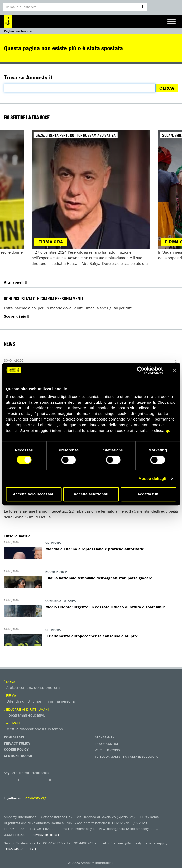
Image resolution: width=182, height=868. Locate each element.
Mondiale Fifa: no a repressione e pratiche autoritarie (95, 549)
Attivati (12, 723)
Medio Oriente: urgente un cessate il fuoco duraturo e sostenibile (106, 607)
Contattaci (14, 737)
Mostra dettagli (152, 478)
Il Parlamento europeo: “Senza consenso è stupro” (92, 636)
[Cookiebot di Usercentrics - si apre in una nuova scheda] (141, 370)
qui (169, 430)
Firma (10, 695)
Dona (9, 682)
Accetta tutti (149, 494)
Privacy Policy (17, 743)
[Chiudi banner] (174, 370)
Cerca (167, 88)
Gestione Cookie (18, 756)
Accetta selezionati (91, 494)
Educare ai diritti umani (26, 709)
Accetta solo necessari (34, 494)
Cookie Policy (16, 749)
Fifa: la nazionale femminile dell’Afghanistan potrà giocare (99, 578)
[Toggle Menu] (171, 21)
